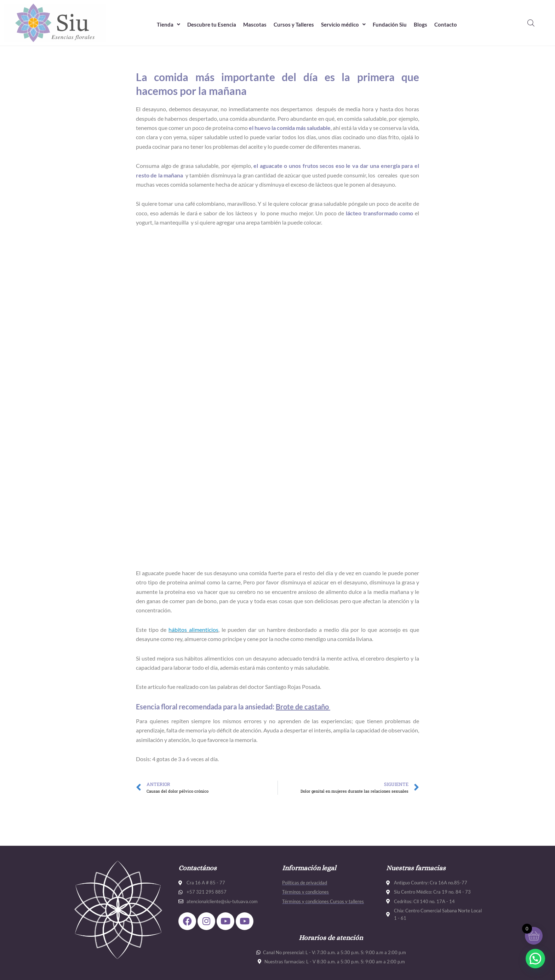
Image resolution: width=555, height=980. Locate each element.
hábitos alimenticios (193, 630)
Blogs (420, 24)
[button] (168, 25)
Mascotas (255, 24)
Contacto (446, 24)
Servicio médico (343, 24)
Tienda (168, 24)
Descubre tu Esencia (212, 24)
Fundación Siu (390, 24)
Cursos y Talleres (294, 24)
